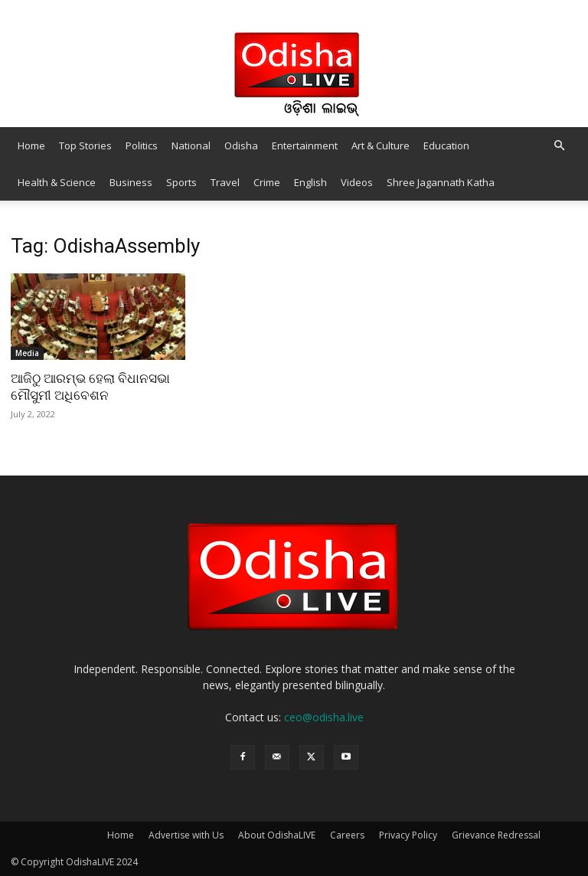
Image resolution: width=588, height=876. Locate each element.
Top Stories (85, 145)
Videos (357, 182)
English (310, 182)
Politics (142, 145)
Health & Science (57, 182)
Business (131, 182)
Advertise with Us (186, 835)
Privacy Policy (408, 835)
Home (31, 145)
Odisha (241, 145)
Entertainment (305, 145)
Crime (267, 182)
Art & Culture (381, 145)
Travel (225, 182)
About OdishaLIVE (277, 835)
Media (27, 353)
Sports (181, 182)
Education (446, 145)
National (191, 145)
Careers (347, 835)
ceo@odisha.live (324, 717)
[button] (559, 146)
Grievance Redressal (496, 835)
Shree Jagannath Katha (441, 182)
